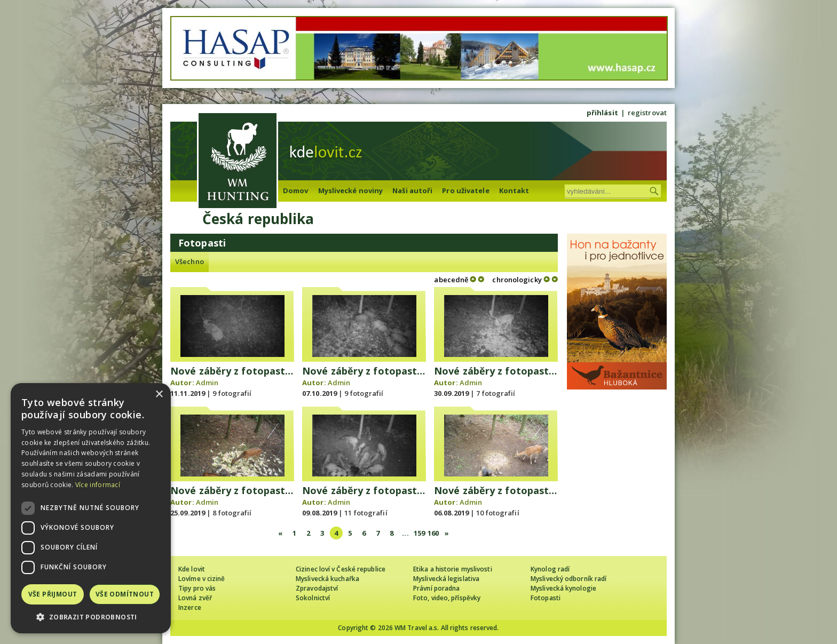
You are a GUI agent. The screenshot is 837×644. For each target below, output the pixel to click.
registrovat (647, 113)
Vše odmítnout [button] (125, 594)
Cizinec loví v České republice (341, 569)
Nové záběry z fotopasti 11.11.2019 (255, 371)
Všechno (189, 261)
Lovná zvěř (195, 598)
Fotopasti (546, 598)
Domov (296, 190)
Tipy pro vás (197, 588)
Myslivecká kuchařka (327, 579)
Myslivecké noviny (351, 190)
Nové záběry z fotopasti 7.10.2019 (384, 371)
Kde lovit (192, 569)
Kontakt (514, 190)
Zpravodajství (317, 588)
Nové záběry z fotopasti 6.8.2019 (513, 490)
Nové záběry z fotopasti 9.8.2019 (381, 490)
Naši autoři (412, 190)
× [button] (159, 395)
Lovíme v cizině (202, 579)
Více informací (98, 485)
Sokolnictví (313, 598)
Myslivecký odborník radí (568, 579)
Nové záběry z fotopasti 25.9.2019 (252, 490)
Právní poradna (436, 588)
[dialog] (91, 508)
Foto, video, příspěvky (447, 598)
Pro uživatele (465, 190)
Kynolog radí (550, 569)
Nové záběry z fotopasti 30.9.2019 (516, 371)
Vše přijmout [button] (53, 594)
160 (433, 533)
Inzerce (190, 607)
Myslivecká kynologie (563, 588)
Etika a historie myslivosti (453, 569)
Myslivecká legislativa (446, 579)
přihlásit (602, 113)
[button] (91, 617)
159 (419, 533)
